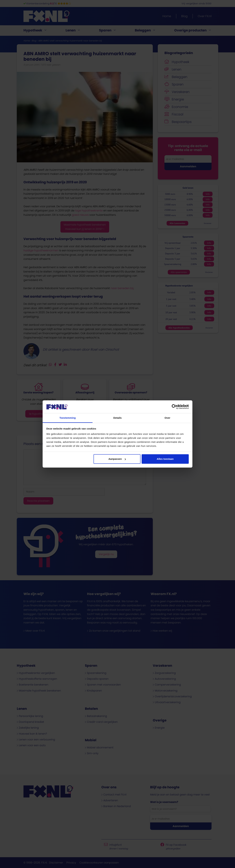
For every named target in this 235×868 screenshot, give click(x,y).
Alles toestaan (165, 459)
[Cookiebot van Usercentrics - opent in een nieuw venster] (174, 407)
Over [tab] (168, 418)
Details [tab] (117, 418)
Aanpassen (117, 459)
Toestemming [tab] (68, 418)
